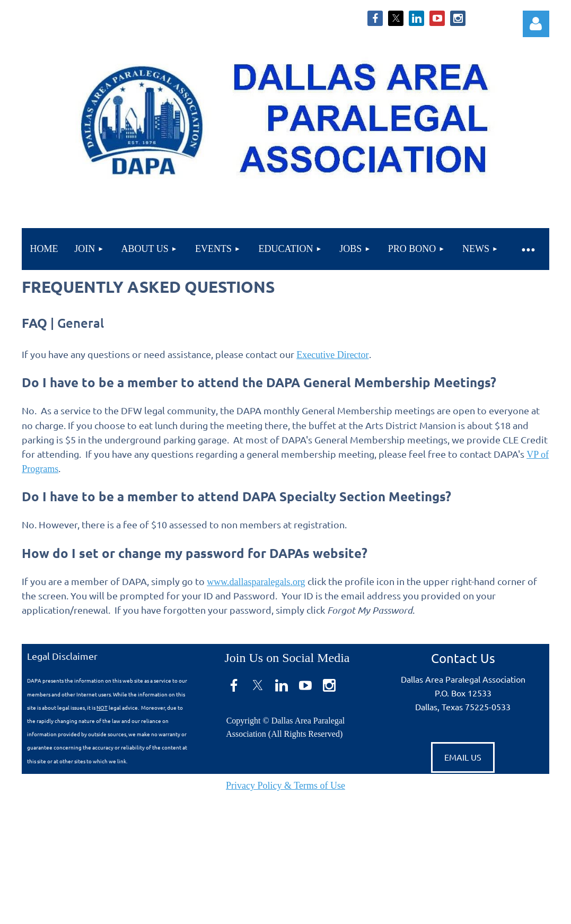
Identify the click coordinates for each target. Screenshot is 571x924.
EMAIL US (463, 757)
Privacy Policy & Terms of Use (285, 786)
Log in (536, 24)
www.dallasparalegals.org (256, 582)
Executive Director (332, 355)
